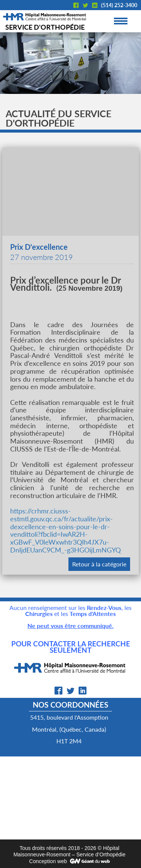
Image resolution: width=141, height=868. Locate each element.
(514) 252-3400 (119, 5)
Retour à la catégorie (99, 564)
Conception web (48, 861)
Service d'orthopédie (45, 27)
